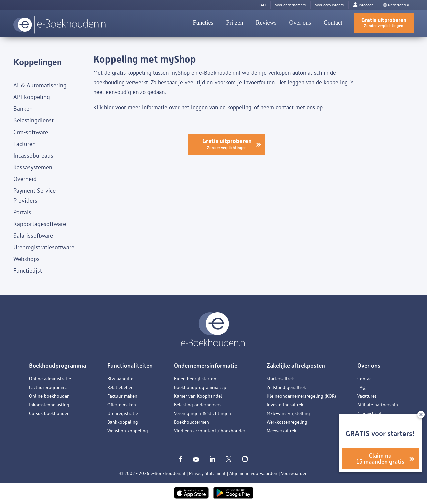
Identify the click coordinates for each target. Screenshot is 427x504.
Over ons (300, 23)
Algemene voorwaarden (253, 473)
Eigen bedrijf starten (195, 379)
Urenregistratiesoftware (44, 247)
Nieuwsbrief (369, 413)
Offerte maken (122, 405)
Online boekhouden (49, 396)
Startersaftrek (280, 379)
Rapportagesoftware (40, 224)
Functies (203, 23)
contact (285, 107)
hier (109, 107)
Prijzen (235, 23)
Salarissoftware (33, 235)
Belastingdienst (34, 120)
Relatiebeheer (121, 387)
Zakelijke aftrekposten (296, 366)
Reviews (266, 23)
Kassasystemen (33, 167)
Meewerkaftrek (281, 431)
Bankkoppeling (123, 422)
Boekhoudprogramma (58, 366)
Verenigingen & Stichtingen (202, 413)
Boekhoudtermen (192, 422)
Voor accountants (329, 5)
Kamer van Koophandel (198, 396)
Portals (22, 212)
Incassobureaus (33, 155)
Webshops (27, 259)
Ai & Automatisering (40, 85)
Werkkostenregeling (287, 422)
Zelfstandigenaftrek (286, 387)
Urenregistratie (123, 413)
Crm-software (31, 132)
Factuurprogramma (48, 387)
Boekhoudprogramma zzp (200, 387)
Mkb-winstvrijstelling (288, 413)
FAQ (361, 387)
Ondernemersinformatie (206, 366)
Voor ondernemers (290, 5)
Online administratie (50, 379)
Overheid (25, 179)
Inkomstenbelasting (49, 405)
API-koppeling (32, 97)
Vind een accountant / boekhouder (210, 431)
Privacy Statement (207, 473)
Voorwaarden (294, 473)
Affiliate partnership (378, 405)
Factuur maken (122, 396)
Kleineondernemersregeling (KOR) (301, 396)
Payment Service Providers (35, 195)
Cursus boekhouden (49, 413)
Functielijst (28, 271)
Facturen (25, 144)
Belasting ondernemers (198, 405)
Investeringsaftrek (285, 405)
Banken (23, 109)
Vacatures (367, 396)
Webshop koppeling (128, 431)
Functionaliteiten (130, 366)
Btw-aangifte (120, 379)
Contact (333, 23)
